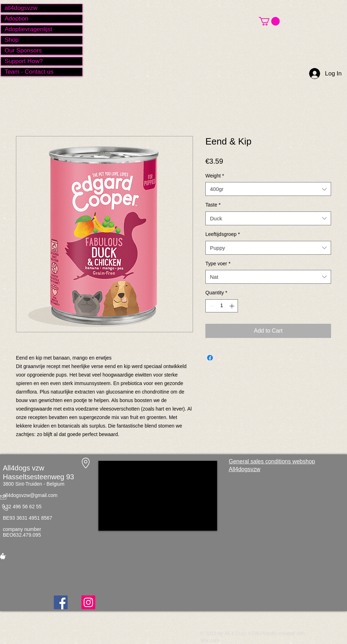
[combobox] (268, 189)
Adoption (16, 19)
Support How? (24, 61)
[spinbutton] (222, 306)
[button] (269, 21)
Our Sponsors (23, 50)
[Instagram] (88, 602)
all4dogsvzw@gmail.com (30, 495)
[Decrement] (211, 306)
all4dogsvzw (21, 8)
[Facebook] (61, 602)
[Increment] (232, 306)
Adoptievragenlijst (28, 29)
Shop (12, 40)
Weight (215, 176)
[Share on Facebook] (210, 358)
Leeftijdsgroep (223, 234)
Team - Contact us (29, 72)
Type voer (218, 264)
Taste (213, 205)
